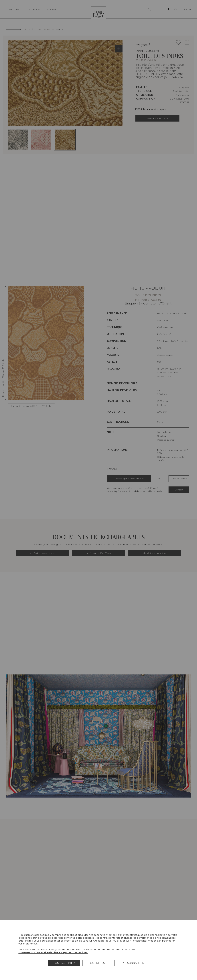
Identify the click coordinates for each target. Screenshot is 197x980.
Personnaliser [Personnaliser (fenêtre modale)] (133, 963)
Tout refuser (98, 963)
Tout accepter (64, 963)
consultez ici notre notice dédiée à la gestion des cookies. (53, 952)
